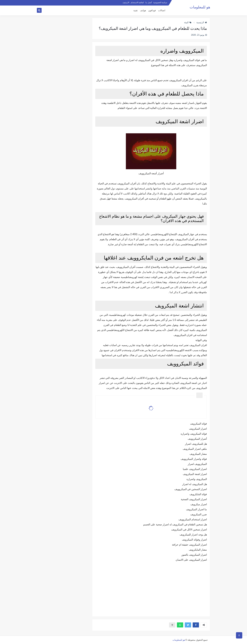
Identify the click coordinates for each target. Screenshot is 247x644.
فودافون (152, 10)
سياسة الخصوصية (160, 3)
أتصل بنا (148, 3)
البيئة (188, 22)
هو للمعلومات (200, 7)
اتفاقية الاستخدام (137, 3)
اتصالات (162, 10)
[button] (196, 625)
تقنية (136, 10)
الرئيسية (202, 22)
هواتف (143, 10)
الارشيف (126, 3)
